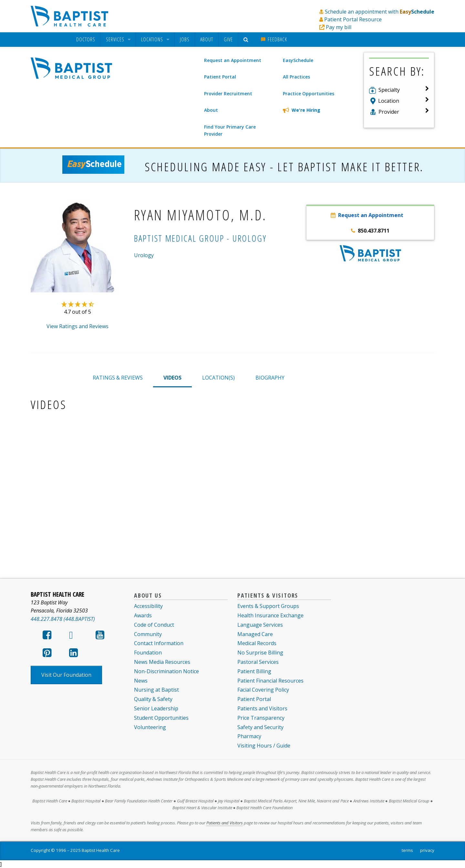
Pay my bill (339, 27)
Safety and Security (260, 727)
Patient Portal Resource (353, 19)
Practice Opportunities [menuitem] (309, 94)
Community (148, 634)
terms (407, 850)
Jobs (185, 39)
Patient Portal (254, 699)
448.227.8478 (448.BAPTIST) (63, 619)
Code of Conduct (154, 625)
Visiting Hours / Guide (264, 746)
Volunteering (150, 727)
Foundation (148, 653)
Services (115, 40)
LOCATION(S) (218, 378)
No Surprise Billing (260, 653)
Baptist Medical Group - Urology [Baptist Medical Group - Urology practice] (200, 238)
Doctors (86, 40)
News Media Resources (162, 662)
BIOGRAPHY (270, 378)
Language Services (260, 625)
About (207, 39)
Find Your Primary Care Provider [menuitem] (230, 130)
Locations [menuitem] (152, 40)
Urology (144, 255)
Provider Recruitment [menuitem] (228, 94)
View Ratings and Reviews (77, 326)
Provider (389, 112)
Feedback (274, 39)
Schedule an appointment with (380, 12)
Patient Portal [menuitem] (220, 77)
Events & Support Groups (268, 606)
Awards (143, 615)
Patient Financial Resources (270, 681)
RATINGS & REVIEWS (118, 378)
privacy (427, 850)
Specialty (389, 90)
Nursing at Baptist (156, 690)
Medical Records (257, 643)
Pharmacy (249, 736)
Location (389, 101)
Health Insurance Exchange (270, 615)
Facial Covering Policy (263, 690)
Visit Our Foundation (66, 675)
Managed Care (255, 634)
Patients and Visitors (262, 708)
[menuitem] (86, 40)
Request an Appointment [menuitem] (233, 60)
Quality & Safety (153, 699)
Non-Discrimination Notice (166, 671)
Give (228, 39)
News (141, 681)
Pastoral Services (258, 662)
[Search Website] (247, 40)
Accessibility (148, 606)
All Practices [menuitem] (296, 77)
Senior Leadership (156, 708)
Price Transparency (261, 718)
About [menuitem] (211, 110)
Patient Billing (254, 671)
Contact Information (159, 643)
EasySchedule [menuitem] (298, 60)
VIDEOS (172, 378)
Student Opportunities (161, 718)
